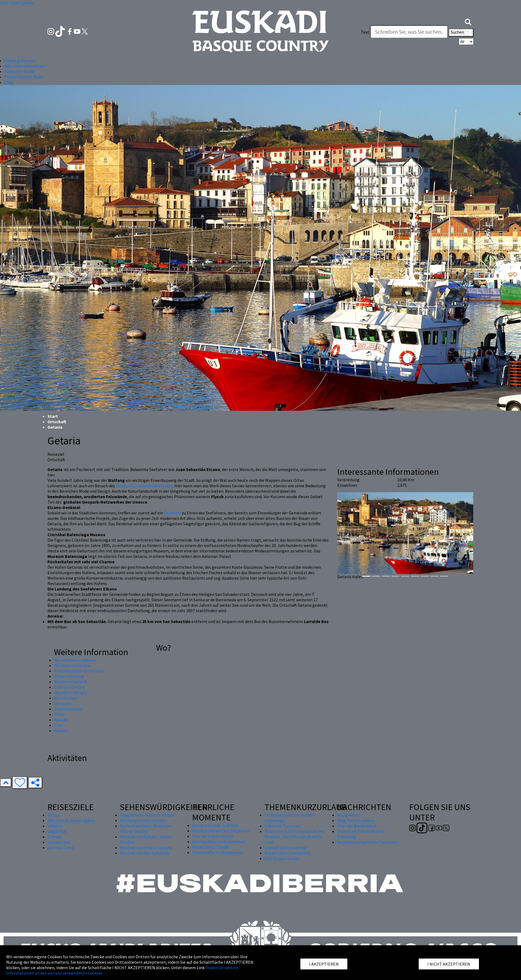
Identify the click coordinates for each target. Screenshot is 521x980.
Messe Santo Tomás (211, 847)
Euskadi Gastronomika (285, 848)
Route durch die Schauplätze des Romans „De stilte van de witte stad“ (294, 837)
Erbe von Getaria (69, 687)
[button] (468, 21)
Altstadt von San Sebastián (145, 853)
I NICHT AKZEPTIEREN (449, 964)
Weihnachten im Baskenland (219, 842)
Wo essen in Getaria (72, 665)
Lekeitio (55, 826)
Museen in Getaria (71, 693)
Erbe (58, 725)
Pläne (59, 714)
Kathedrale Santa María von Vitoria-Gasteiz (146, 829)
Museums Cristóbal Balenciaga (144, 486)
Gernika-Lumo (61, 848)
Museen (61, 731)
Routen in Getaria (70, 682)
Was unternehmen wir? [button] (25, 66)
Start (53, 416)
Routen (61, 720)
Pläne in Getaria (69, 676)
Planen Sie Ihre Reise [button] (23, 77)
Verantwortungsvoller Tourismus (368, 842)
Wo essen (63, 703)
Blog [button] (9, 82)
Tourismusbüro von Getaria (79, 671)
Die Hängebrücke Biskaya (143, 820)
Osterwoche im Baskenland (217, 852)
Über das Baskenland (356, 826)
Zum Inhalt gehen (17, 3)
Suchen (461, 33)
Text (365, 32)
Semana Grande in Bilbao (215, 825)
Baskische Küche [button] (19, 71)
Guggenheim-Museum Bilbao (147, 815)
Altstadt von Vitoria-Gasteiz (146, 848)
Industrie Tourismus (283, 826)
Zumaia (54, 837)
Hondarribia (59, 842)
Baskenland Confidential (287, 853)
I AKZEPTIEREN (324, 964)
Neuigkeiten (348, 815)
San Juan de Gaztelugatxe (71, 820)
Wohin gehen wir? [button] (20, 61)
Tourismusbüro (68, 709)
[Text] (409, 32)
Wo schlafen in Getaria (75, 660)
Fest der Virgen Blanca (213, 836)
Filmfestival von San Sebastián (221, 831)
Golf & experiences (282, 858)
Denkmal (172, 513)
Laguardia (57, 831)
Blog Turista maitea (356, 820)
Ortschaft (57, 422)
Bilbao (54, 815)
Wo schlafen (65, 698)
